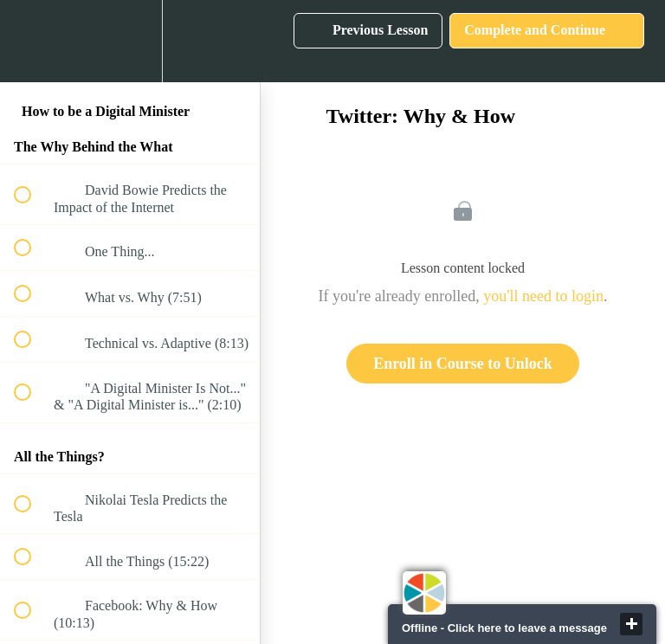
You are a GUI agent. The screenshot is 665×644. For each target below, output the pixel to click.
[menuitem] (130, 41)
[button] (32, 41)
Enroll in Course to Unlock (463, 364)
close (631, 624)
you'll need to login (543, 296)
